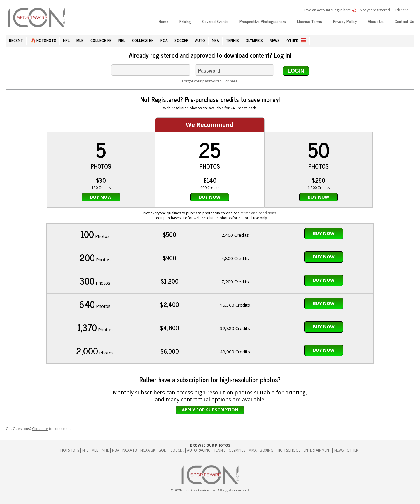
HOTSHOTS (44, 40)
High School (288, 450)
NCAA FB (130, 450)
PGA (164, 40)
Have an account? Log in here (329, 10)
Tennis (220, 450)
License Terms (309, 21)
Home (163, 21)
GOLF (163, 450)
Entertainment (317, 450)
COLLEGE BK (143, 40)
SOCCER (181, 40)
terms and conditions (258, 213)
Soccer (177, 450)
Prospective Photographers (263, 21)
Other (352, 450)
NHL (122, 40)
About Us (376, 21)
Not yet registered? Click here (384, 10)
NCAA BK (148, 450)
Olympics (237, 450)
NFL (66, 40)
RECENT (16, 40)
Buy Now (101, 197)
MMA (253, 450)
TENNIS (232, 40)
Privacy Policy (345, 21)
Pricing (185, 21)
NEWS (275, 40)
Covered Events (215, 21)
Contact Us (404, 21)
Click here (229, 81)
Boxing (267, 450)
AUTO (200, 40)
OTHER (296, 40)
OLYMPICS (254, 40)
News (339, 450)
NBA (215, 40)
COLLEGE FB (101, 40)
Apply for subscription (210, 410)
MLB (80, 40)
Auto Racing (199, 450)
